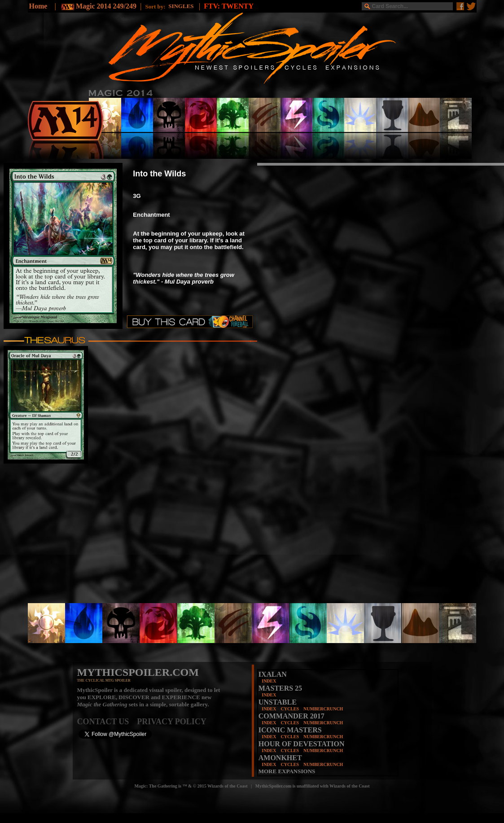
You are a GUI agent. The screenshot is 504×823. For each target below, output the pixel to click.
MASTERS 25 (280, 688)
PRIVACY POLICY (172, 722)
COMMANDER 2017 (291, 716)
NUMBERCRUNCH (323, 709)
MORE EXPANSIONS (287, 771)
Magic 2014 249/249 (106, 6)
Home (38, 6)
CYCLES (290, 709)
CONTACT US (107, 722)
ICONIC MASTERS (290, 730)
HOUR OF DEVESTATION (302, 744)
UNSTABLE (278, 702)
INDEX (269, 681)
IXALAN (273, 674)
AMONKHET (280, 758)
